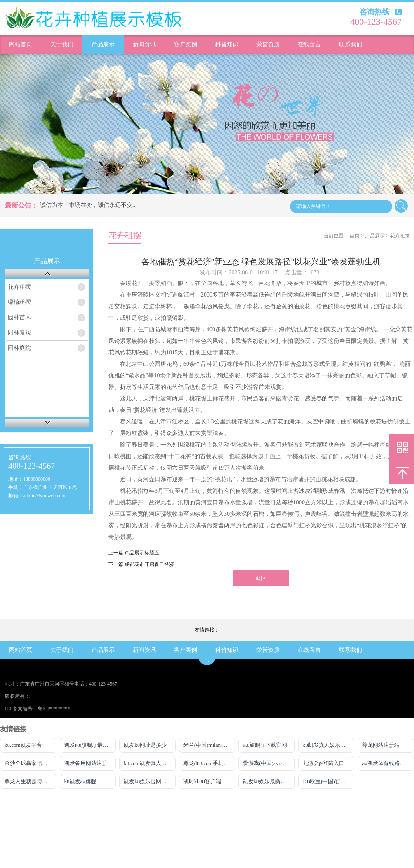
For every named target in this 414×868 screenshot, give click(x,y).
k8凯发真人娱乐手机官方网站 (329, 745)
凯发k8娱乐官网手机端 (150, 781)
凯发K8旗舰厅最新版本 (90, 745)
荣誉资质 (268, 44)
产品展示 (103, 44)
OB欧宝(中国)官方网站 (329, 781)
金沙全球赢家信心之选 (31, 763)
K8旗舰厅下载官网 (265, 745)
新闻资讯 (144, 44)
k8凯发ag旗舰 (80, 781)
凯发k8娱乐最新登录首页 (269, 781)
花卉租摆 (19, 287)
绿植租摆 (19, 302)
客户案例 (186, 44)
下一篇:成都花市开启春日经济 (141, 564)
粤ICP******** (54, 709)
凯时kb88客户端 (202, 781)
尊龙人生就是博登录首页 (31, 781)
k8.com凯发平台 (23, 745)
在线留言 (309, 44)
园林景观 (19, 333)
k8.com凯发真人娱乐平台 (150, 763)
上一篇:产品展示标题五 (134, 553)
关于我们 (62, 44)
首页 (355, 236)
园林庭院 (19, 348)
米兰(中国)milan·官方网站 (209, 745)
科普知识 (227, 44)
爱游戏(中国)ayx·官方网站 (269, 763)
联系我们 (350, 44)
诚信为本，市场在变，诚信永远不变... (88, 205)
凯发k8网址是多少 (145, 745)
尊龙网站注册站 (381, 745)
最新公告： (21, 205)
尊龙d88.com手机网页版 (209, 763)
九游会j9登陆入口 (323, 763)
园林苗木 (19, 317)
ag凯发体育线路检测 (386, 763)
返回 (261, 578)
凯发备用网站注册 (86, 763)
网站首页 (21, 44)
